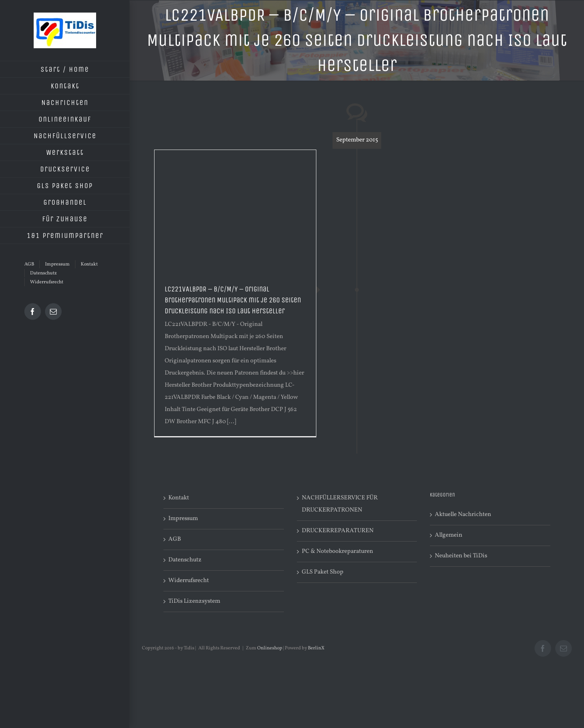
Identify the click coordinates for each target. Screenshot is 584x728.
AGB (175, 539)
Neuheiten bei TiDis (461, 556)
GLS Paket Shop (323, 572)
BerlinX (316, 648)
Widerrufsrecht (189, 581)
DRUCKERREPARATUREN (338, 531)
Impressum (183, 519)
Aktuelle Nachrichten (463, 515)
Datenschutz (185, 560)
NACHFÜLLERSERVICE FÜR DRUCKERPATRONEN (340, 504)
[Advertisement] (235, 211)
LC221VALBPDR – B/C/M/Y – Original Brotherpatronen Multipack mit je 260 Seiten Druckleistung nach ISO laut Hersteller (233, 300)
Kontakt (179, 498)
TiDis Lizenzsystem (194, 601)
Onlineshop (270, 648)
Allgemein (449, 535)
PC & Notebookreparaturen (337, 551)
